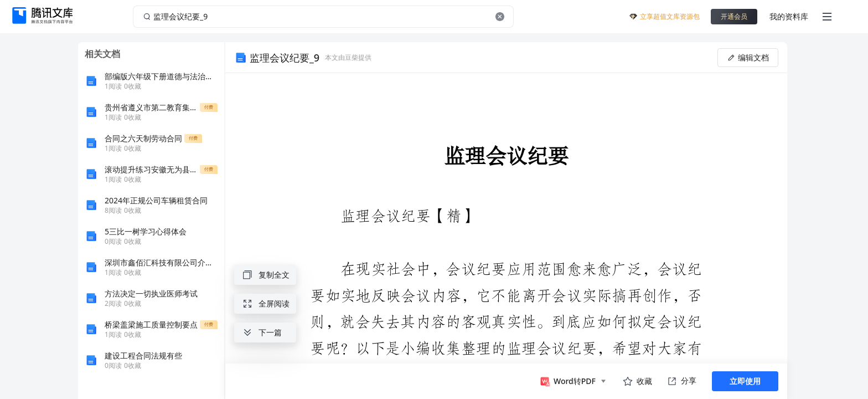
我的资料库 (789, 16)
